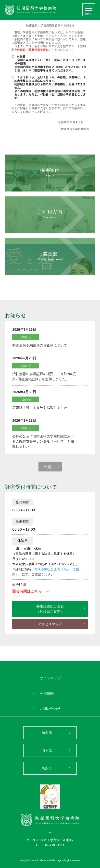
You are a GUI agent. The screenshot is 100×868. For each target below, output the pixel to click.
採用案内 (50, 172)
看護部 (50, 256)
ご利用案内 (50, 214)
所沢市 (47, 768)
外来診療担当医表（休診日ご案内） (50, 609)
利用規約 (47, 693)
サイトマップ (50, 678)
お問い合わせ (50, 709)
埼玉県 (47, 750)
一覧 (48, 467)
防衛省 (47, 733)
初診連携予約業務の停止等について (40, 345)
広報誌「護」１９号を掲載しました (40, 408)
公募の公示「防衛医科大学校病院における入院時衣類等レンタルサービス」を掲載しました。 (43, 441)
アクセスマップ (50, 624)
